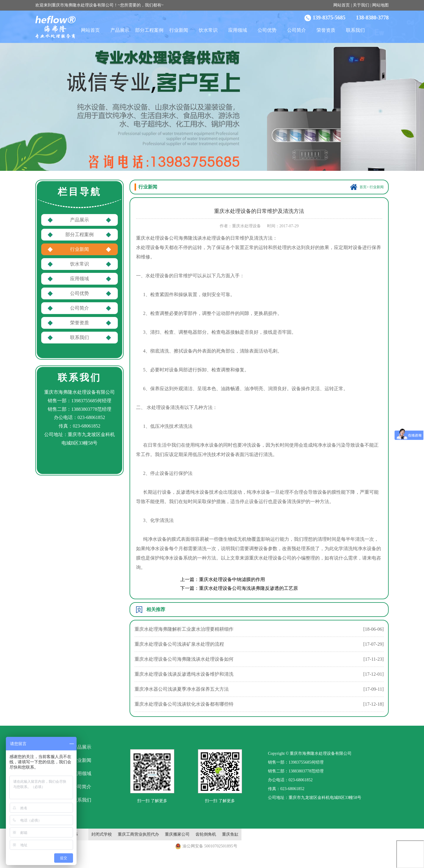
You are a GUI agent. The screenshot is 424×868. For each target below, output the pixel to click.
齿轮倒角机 (206, 834)
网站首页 (342, 5)
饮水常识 (208, 30)
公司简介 (297, 30)
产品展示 (120, 30)
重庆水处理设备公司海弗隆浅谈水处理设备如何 (184, 659)
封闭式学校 (102, 834)
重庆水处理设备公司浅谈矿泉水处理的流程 (179, 644)
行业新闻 (179, 30)
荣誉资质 (326, 30)
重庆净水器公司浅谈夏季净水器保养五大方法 (182, 689)
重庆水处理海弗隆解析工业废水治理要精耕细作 (184, 629)
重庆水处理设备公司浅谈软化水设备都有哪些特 (184, 704)
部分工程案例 (149, 30)
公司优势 (267, 30)
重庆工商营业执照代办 (138, 834)
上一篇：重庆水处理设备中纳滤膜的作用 (223, 579)
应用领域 (238, 30)
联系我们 (355, 30)
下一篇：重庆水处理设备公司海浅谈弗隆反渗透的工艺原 (239, 588)
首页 (363, 187)
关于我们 (361, 5)
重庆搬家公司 (177, 834)
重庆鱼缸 (230, 834)
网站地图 (380, 5)
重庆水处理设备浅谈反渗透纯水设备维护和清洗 (184, 674)
